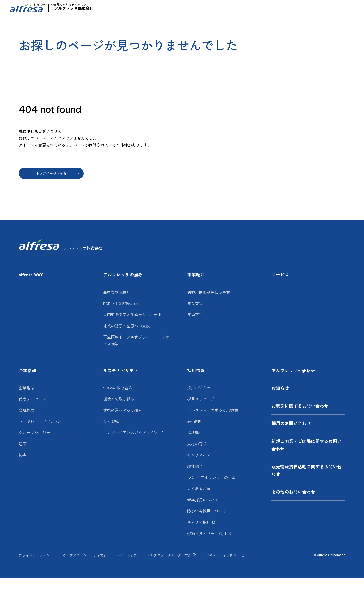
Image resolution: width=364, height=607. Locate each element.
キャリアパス (199, 484)
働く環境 (111, 450)
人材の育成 (197, 473)
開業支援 (195, 333)
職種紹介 (195, 495)
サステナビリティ (293, 23)
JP (329, 8)
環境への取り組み (119, 428)
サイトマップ (127, 584)
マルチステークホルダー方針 (169, 584)
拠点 (23, 484)
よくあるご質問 (201, 518)
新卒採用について (203, 529)
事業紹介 (199, 23)
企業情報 (255, 23)
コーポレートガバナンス (40, 450)
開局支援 (195, 344)
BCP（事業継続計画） (122, 333)
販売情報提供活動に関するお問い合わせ (307, 499)
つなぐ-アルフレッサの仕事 (211, 507)
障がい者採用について (207, 540)
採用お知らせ (199, 417)
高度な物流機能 (117, 321)
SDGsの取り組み (118, 417)
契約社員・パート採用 (207, 563)
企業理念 (27, 417)
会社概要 (27, 439)
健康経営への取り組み (123, 439)
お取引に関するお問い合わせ (300, 435)
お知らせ (275, 9)
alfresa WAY (121, 23)
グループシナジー (34, 462)
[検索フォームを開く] (353, 9)
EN (342, 8)
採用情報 (332, 23)
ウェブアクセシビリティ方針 (85, 584)
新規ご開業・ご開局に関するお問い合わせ (307, 474)
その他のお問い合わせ (293, 521)
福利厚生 (195, 462)
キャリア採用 (199, 551)
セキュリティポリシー (223, 584)
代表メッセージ (32, 428)
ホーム (23, 34)
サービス (230, 23)
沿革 (23, 473)
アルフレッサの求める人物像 (212, 439)
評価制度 (195, 450)
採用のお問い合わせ (291, 452)
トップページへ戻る (51, 203)
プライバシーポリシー (36, 584)
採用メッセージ (201, 428)
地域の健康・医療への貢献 (126, 355)
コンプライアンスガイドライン (130, 462)
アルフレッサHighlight (247, 9)
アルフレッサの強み (159, 23)
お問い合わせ (304, 9)
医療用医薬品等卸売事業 (209, 321)
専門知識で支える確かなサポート (132, 344)
